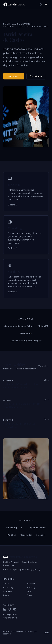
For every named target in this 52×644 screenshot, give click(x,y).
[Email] (15, 609)
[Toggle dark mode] (41, 4)
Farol (29, 591)
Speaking (31, 587)
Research (31, 584)
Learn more (14, 76)
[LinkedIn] (5, 609)
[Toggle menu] (46, 4)
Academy (8, 591)
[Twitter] (10, 609)
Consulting (8, 587)
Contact (30, 595)
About (6, 584)
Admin (46, 633)
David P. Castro (14, 4)
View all (44, 366)
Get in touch (36, 76)
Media (6, 595)
